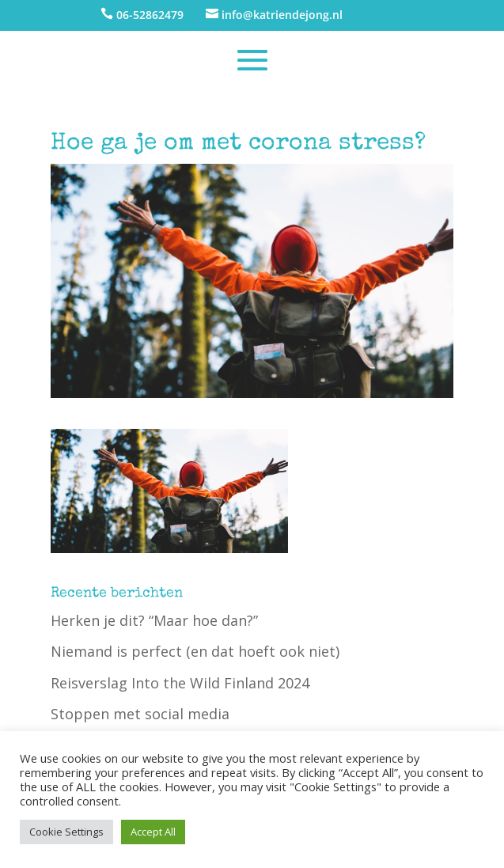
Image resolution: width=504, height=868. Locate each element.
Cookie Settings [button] (66, 832)
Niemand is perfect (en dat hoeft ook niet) (195, 651)
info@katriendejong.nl (282, 15)
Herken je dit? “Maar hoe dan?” (154, 620)
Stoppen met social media (140, 714)
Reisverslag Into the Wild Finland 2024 (180, 683)
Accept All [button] (153, 832)
